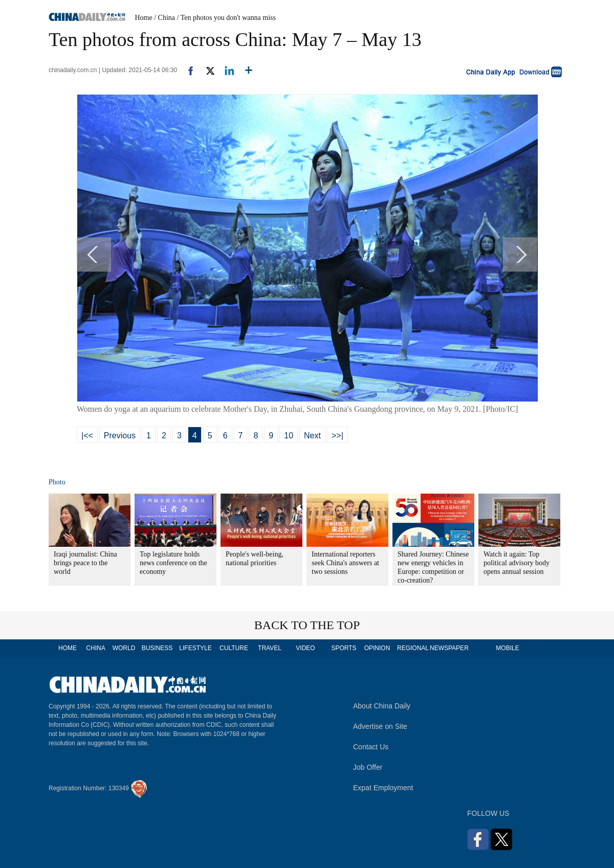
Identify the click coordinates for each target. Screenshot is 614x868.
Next (312, 436)
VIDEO (305, 648)
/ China (165, 18)
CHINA (95, 648)
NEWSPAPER (449, 648)
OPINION (377, 648)
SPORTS (344, 648)
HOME (68, 648)
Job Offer (368, 767)
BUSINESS (157, 648)
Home (144, 18)
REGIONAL (413, 648)
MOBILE (507, 648)
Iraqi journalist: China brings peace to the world (85, 563)
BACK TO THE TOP (307, 625)
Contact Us (371, 747)
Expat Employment (383, 788)
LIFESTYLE (195, 648)
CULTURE (234, 648)
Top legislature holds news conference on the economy (173, 563)
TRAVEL (270, 648)
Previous (120, 436)
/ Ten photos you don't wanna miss (226, 18)
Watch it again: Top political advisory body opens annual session (517, 563)
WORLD (124, 648)
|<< (87, 436)
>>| (337, 436)
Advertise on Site (380, 726)
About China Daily (382, 706)
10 (289, 436)
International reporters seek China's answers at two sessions (345, 563)
